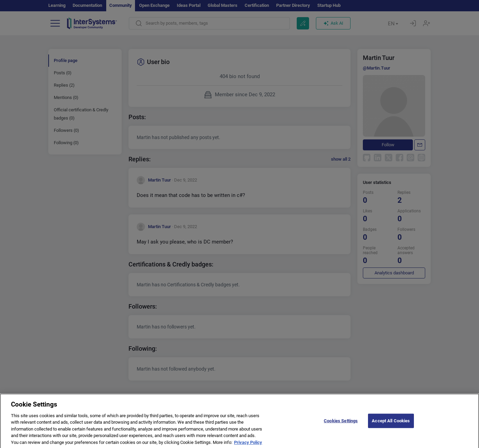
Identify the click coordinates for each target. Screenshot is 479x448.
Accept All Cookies (391, 425)
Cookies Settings (341, 425)
